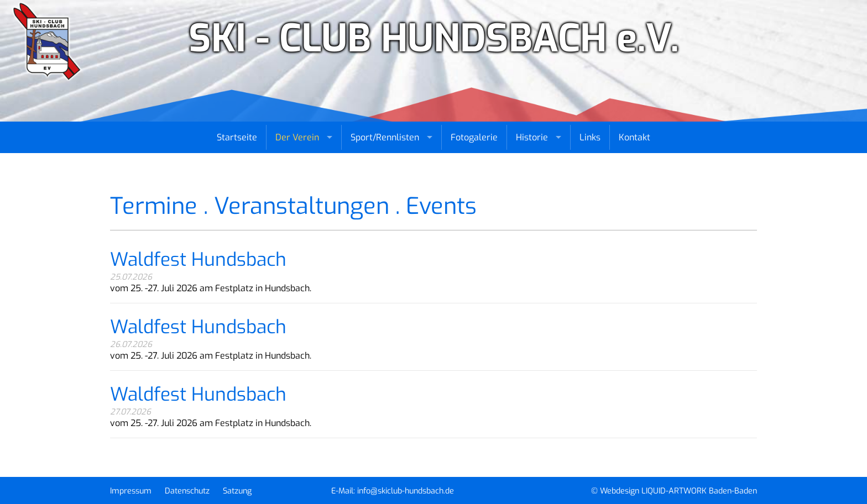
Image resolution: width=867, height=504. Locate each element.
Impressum (131, 491)
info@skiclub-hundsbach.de (406, 491)
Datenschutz (187, 491)
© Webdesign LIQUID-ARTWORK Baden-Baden (674, 491)
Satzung (237, 491)
